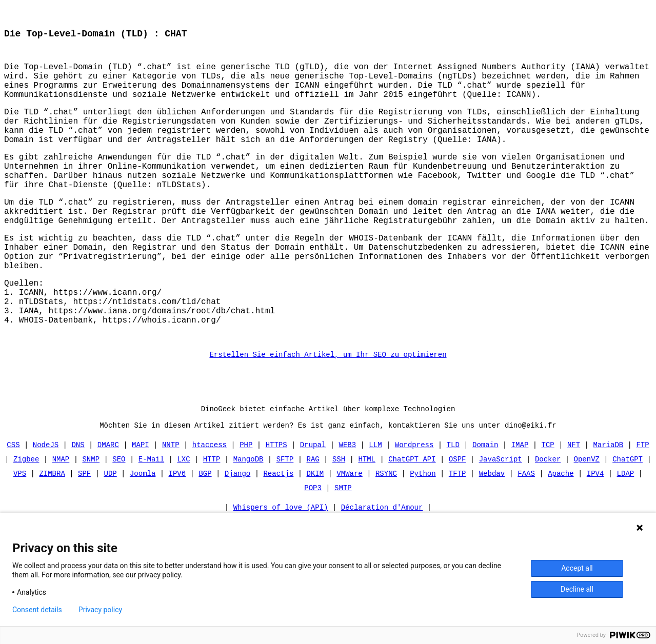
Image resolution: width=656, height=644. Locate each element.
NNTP (171, 505)
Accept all (577, 568)
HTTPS (276, 505)
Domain (485, 505)
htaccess (210, 505)
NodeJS (46, 505)
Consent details (37, 610)
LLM (375, 505)
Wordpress (414, 505)
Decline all (577, 589)
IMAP (520, 505)
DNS (78, 505)
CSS (14, 505)
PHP (246, 505)
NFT (574, 505)
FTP (642, 505)
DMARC (108, 505)
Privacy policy (100, 610)
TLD (453, 505)
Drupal (313, 505)
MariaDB (608, 505)
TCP (548, 505)
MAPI (141, 505)
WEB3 (347, 505)
